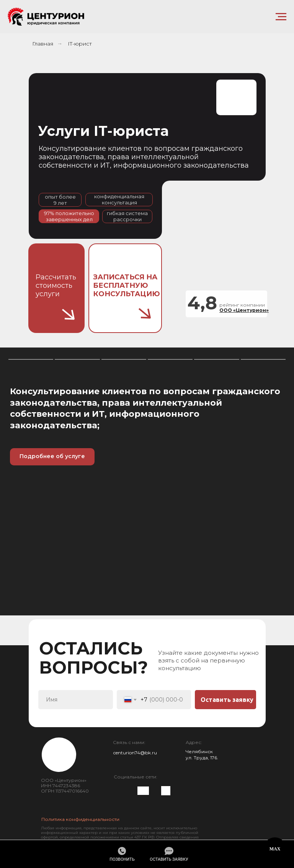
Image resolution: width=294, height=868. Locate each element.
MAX (275, 849)
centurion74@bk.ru (135, 753)
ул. (190, 758)
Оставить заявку (227, 700)
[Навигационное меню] (281, 17)
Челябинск (199, 751)
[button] (169, 854)
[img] (120, 790)
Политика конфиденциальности (80, 819)
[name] (76, 700)
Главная (43, 44)
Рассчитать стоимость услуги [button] (56, 286)
